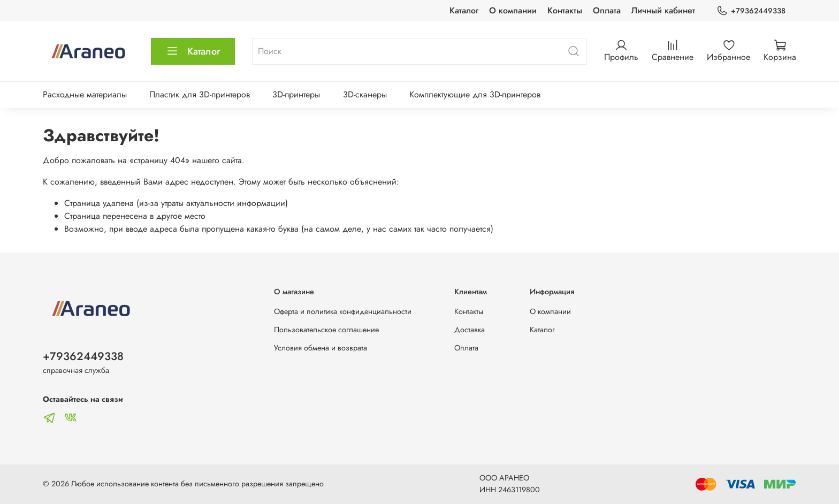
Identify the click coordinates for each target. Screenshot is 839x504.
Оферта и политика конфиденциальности (343, 311)
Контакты (565, 10)
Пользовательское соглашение (326, 330)
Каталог (464, 10)
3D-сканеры (365, 94)
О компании (513, 10)
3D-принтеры (296, 94)
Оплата (607, 10)
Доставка (470, 330)
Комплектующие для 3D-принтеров (475, 94)
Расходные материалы (85, 94)
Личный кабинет (663, 10)
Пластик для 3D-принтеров (200, 94)
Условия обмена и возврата (321, 348)
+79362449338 (751, 11)
